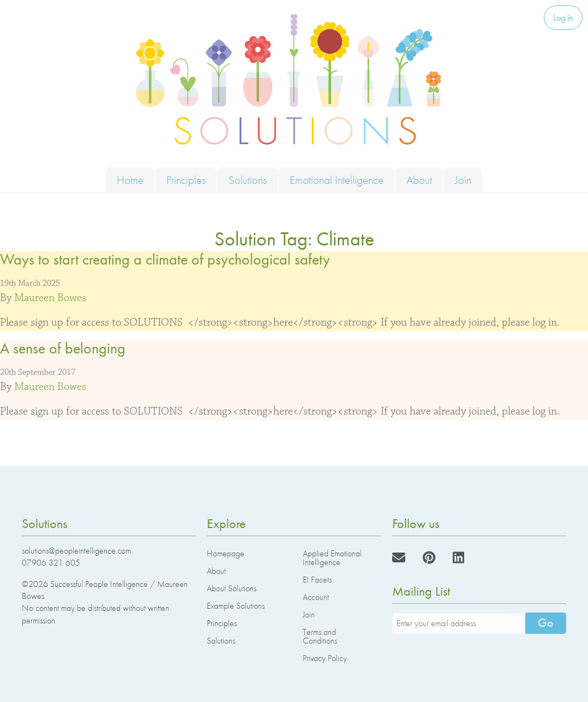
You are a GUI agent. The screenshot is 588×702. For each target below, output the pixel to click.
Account (316, 597)
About (419, 180)
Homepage (226, 553)
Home (130, 180)
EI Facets (317, 580)
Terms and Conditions (320, 636)
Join (463, 180)
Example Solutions (236, 606)
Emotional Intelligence (337, 180)
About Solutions (232, 588)
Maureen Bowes (50, 298)
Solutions (248, 180)
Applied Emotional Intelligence (332, 558)
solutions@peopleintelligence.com (76, 551)
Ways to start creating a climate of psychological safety (165, 259)
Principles (186, 180)
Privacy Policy (325, 658)
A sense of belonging (63, 348)
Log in (563, 18)
